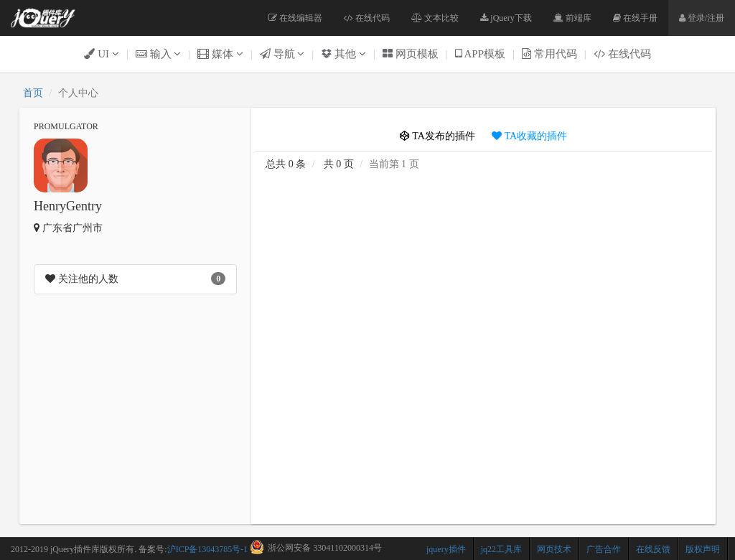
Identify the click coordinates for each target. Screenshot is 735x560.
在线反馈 (653, 549)
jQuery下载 (506, 18)
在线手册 (635, 18)
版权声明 (703, 549)
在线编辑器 (295, 18)
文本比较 (435, 18)
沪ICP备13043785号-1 (208, 549)
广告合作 (604, 549)
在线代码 (367, 18)
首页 (33, 93)
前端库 (572, 18)
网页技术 (554, 549)
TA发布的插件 (437, 136)
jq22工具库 (501, 549)
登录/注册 (702, 18)
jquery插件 (446, 549)
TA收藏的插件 (529, 136)
